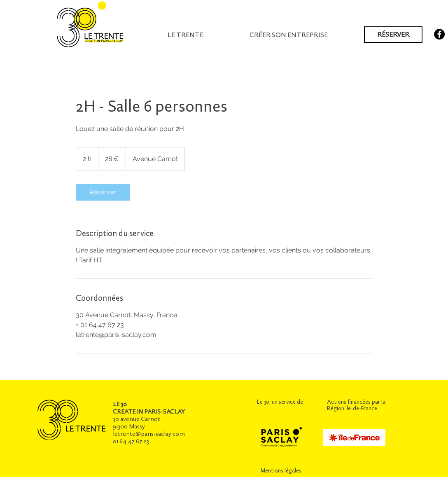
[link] (103, 192)
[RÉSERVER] (393, 35)
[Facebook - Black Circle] (439, 34)
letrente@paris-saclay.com (149, 434)
